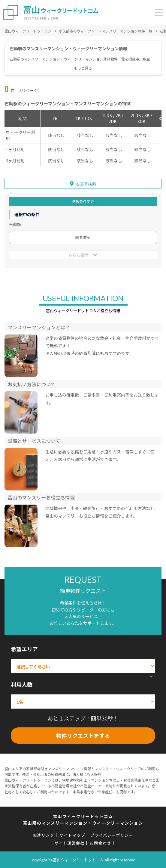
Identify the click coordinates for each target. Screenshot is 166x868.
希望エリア (24, 649)
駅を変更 (83, 237)
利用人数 (22, 684)
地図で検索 (86, 184)
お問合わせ (101, 843)
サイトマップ (72, 835)
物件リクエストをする (83, 736)
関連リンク (44, 835)
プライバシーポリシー (112, 835)
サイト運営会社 (70, 843)
